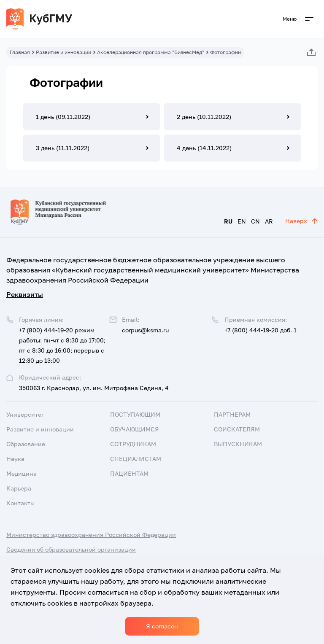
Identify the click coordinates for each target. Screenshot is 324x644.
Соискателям (237, 429)
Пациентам (129, 473)
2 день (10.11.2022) (204, 117)
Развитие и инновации (63, 52)
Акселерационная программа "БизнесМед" (151, 52)
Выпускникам (238, 444)
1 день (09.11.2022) (63, 117)
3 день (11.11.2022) (63, 148)
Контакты (20, 503)
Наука (15, 459)
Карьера (19, 488)
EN (242, 221)
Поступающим (135, 414)
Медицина (22, 473)
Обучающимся (135, 429)
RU (228, 221)
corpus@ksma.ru (145, 330)
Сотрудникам (133, 444)
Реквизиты (25, 294)
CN (255, 221)
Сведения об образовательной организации (71, 549)
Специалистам (136, 459)
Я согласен (162, 626)
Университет (25, 414)
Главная (20, 52)
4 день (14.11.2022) (204, 148)
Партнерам (232, 414)
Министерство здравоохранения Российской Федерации (91, 535)
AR (269, 221)
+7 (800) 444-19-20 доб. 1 (261, 330)
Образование (26, 444)
